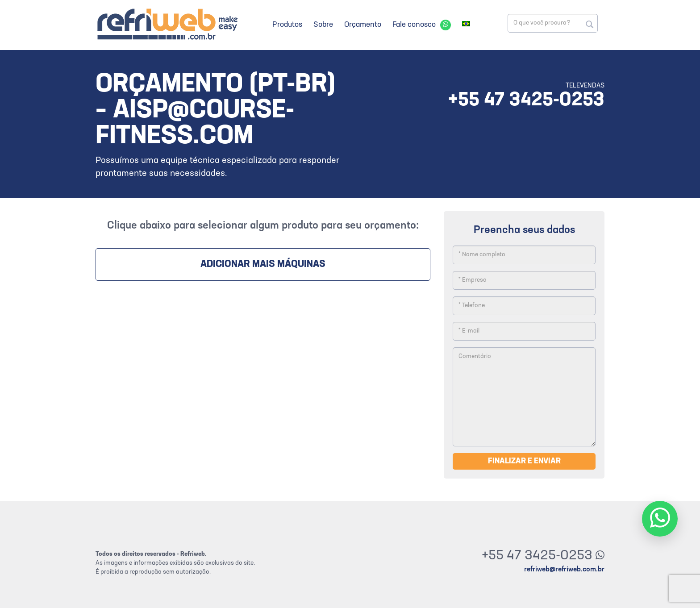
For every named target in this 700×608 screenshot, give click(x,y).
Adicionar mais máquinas (263, 264)
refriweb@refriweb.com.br (564, 570)
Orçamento (363, 25)
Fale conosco (414, 25)
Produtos (287, 25)
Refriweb (167, 24)
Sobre (323, 25)
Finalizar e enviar (524, 461)
